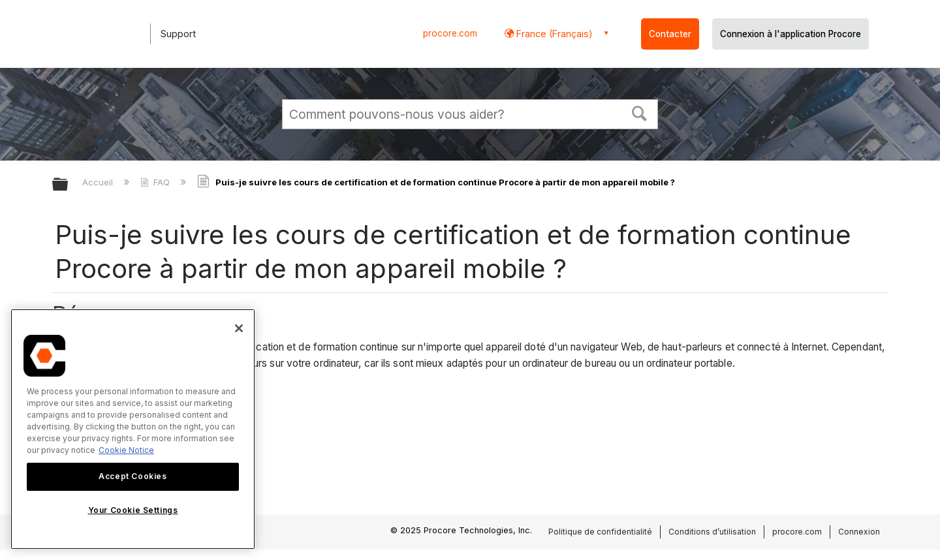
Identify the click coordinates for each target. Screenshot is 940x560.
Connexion (859, 532)
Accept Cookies (133, 476)
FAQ (156, 182)
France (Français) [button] (553, 34)
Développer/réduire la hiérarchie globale (69, 185)
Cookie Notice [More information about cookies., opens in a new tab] (126, 450)
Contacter (670, 34)
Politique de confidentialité (600, 532)
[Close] (239, 328)
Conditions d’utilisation (712, 532)
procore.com (450, 33)
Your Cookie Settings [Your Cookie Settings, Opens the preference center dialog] (133, 510)
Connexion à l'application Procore (791, 34)
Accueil (99, 182)
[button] (640, 112)
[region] (133, 429)
